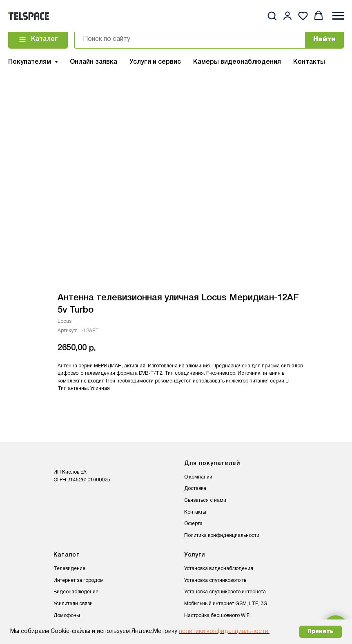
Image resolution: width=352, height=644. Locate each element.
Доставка (195, 489)
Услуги (195, 555)
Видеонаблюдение (76, 592)
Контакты (309, 62)
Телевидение (69, 569)
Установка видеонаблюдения (219, 569)
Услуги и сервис (155, 62)
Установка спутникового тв (215, 580)
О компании (198, 477)
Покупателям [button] (30, 62)
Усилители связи (73, 604)
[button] (272, 16)
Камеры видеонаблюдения (237, 62)
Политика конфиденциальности (222, 536)
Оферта (193, 524)
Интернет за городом (79, 580)
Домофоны (67, 616)
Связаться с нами (205, 500)
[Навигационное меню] (338, 16)
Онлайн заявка (94, 62)
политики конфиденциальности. (224, 632)
